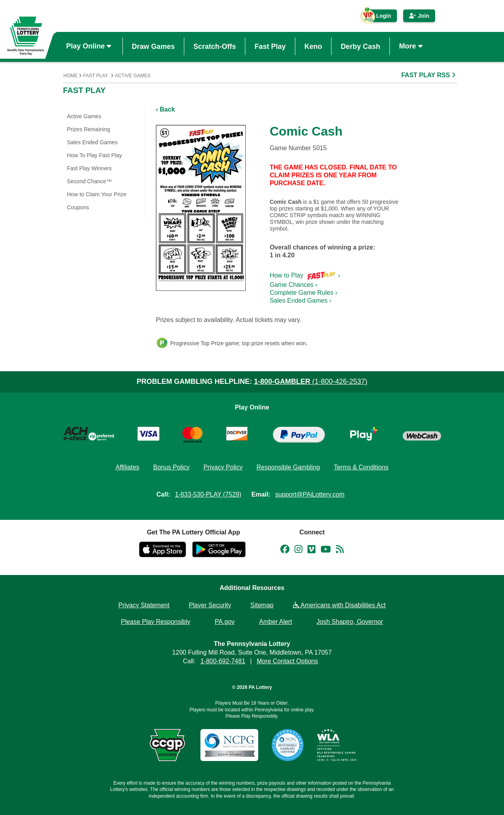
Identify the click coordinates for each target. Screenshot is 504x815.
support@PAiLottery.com (310, 494)
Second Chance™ (89, 181)
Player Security (210, 605)
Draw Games (153, 46)
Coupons (78, 207)
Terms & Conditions (361, 467)
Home (70, 76)
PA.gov (224, 622)
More (412, 46)
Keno (313, 46)
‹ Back (165, 109)
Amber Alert (276, 622)
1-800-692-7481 (223, 661)
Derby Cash (360, 46)
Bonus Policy (171, 467)
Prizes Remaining (89, 129)
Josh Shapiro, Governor (350, 622)
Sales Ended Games (92, 142)
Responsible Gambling (288, 467)
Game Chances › (294, 285)
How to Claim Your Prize (97, 194)
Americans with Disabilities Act (339, 605)
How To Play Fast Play (94, 155)
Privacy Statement (144, 605)
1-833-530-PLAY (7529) (208, 494)
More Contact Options (287, 661)
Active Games (133, 76)
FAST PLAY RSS (429, 75)
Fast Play (270, 46)
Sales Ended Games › (301, 301)
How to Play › (305, 275)
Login (380, 17)
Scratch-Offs (215, 46)
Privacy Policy (223, 467)
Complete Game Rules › (304, 293)
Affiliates (128, 467)
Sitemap (262, 605)
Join (419, 16)
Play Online (90, 46)
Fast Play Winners (89, 168)
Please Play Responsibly (156, 622)
